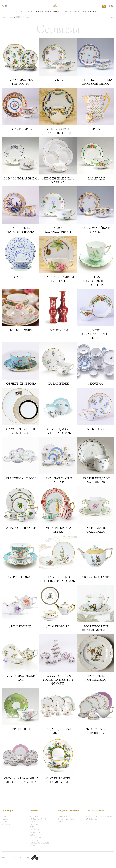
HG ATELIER (35, 832)
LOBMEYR (34, 840)
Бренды (56, 21)
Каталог (30, 21)
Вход (111, 11)
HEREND (18, 27)
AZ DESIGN (35, 830)
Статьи (65, 21)
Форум (48, 21)
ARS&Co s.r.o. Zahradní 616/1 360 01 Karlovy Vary (100, 818)
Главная (5, 27)
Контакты (92, 21)
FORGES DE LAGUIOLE (40, 843)
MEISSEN (34, 816)
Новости (39, 21)
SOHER (33, 835)
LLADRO (33, 822)
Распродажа (35, 838)
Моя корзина (64, 816)
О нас (22, 21)
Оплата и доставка (78, 21)
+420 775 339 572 (95, 811)
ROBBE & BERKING (38, 819)
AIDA (32, 827)
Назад (112, 27)
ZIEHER (33, 846)
